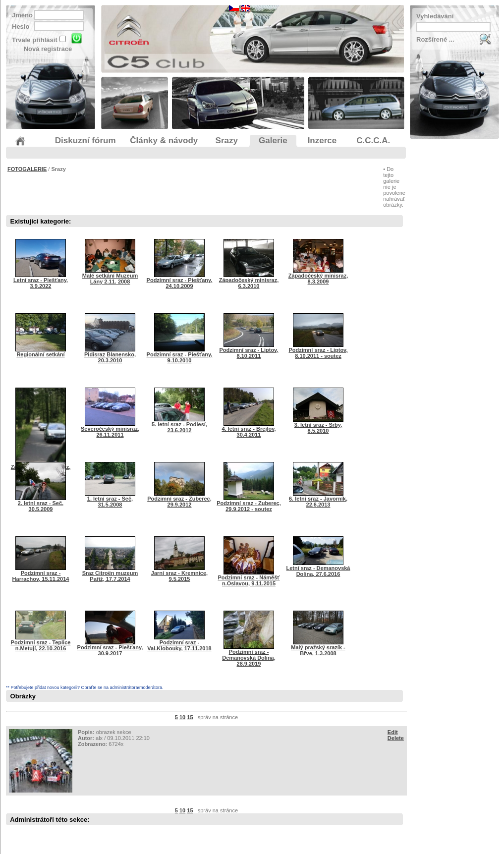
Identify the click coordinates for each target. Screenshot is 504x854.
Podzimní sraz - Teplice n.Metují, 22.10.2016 (41, 643)
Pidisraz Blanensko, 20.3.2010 (110, 355)
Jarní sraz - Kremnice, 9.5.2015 (179, 573)
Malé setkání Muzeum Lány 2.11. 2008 (110, 276)
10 (182, 717)
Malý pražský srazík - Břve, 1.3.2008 (318, 648)
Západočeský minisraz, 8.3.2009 (318, 276)
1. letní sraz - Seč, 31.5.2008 (110, 499)
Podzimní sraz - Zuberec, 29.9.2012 (179, 499)
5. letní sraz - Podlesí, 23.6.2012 (179, 425)
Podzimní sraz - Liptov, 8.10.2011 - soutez (318, 350)
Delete (396, 738)
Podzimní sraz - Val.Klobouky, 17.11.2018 (179, 643)
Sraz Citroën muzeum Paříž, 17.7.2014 (110, 573)
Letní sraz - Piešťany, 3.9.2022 (41, 281)
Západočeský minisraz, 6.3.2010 (249, 281)
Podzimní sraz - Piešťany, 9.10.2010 (180, 355)
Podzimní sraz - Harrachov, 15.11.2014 (41, 573)
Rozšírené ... (435, 39)
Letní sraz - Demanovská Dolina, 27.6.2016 (318, 569)
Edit (393, 732)
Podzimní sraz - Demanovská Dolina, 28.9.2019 (249, 655)
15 (190, 717)
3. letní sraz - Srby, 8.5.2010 (318, 425)
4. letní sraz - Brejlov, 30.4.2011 (249, 429)
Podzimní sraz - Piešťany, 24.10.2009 (180, 281)
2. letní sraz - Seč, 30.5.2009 (41, 504)
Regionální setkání (41, 352)
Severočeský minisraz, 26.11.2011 (110, 429)
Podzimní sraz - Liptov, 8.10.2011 (249, 350)
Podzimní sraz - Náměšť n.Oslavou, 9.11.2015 (249, 578)
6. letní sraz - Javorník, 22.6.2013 (318, 499)
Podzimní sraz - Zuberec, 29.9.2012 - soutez (249, 504)
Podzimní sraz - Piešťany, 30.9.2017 (110, 648)
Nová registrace (48, 49)
